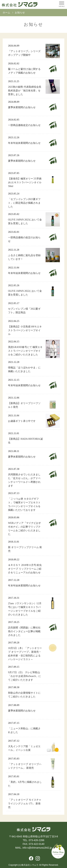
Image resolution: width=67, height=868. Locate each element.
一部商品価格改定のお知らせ (24, 125)
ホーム (6, 13)
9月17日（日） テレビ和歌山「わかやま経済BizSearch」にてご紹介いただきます (24, 676)
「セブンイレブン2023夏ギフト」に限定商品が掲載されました (24, 203)
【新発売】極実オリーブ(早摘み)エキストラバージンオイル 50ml (26, 182)
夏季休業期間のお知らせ (22, 107)
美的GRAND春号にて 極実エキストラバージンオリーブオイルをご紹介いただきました (25, 351)
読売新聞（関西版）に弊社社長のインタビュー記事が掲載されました (24, 631)
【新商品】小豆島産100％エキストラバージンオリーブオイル (25, 330)
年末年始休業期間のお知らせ (24, 143)
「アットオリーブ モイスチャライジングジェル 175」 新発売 (25, 804)
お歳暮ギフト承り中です (22, 421)
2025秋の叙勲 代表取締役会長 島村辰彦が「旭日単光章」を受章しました (25, 91)
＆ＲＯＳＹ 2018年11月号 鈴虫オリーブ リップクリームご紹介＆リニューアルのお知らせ (25, 569)
